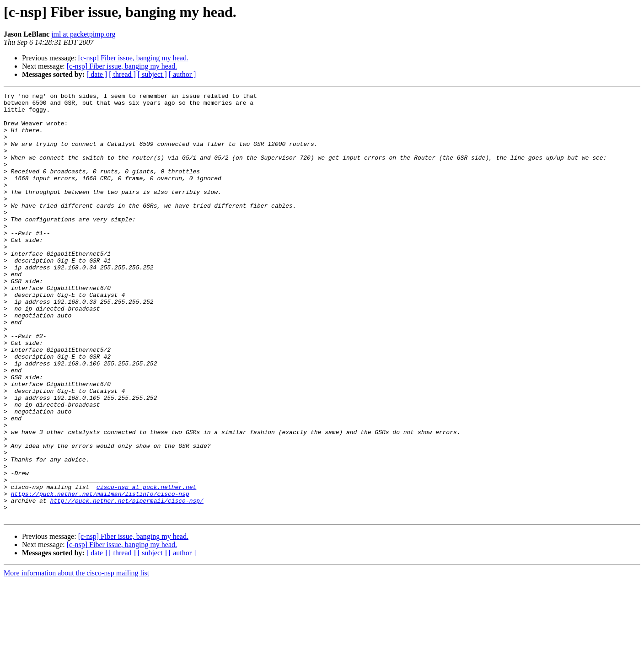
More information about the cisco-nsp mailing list (76, 658)
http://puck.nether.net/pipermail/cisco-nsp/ (126, 583)
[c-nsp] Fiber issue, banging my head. (133, 58)
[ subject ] (152, 74)
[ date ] (97, 74)
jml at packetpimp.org (83, 34)
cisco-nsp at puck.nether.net (146, 566)
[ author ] (182, 74)
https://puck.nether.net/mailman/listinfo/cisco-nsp (100, 575)
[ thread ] (122, 74)
